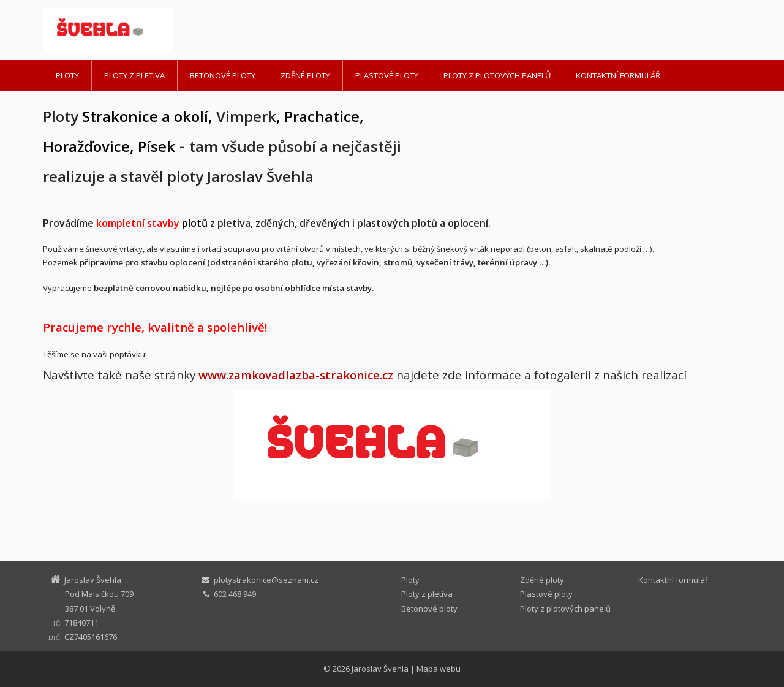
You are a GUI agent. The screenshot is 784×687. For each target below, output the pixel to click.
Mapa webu (439, 669)
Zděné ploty (305, 75)
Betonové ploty (223, 75)
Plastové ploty (387, 75)
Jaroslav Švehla (380, 669)
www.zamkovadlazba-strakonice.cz (296, 375)
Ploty (67, 75)
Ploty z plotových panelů (497, 75)
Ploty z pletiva (134, 75)
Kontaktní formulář (618, 75)
